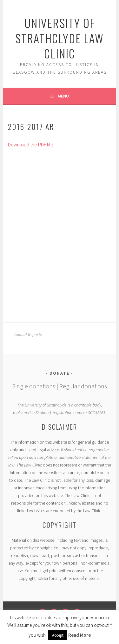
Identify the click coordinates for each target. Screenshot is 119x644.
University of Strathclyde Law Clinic (60, 38)
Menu (63, 96)
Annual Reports (25, 335)
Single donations (34, 386)
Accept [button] (58, 635)
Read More (79, 635)
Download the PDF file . (32, 144)
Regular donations (83, 386)
